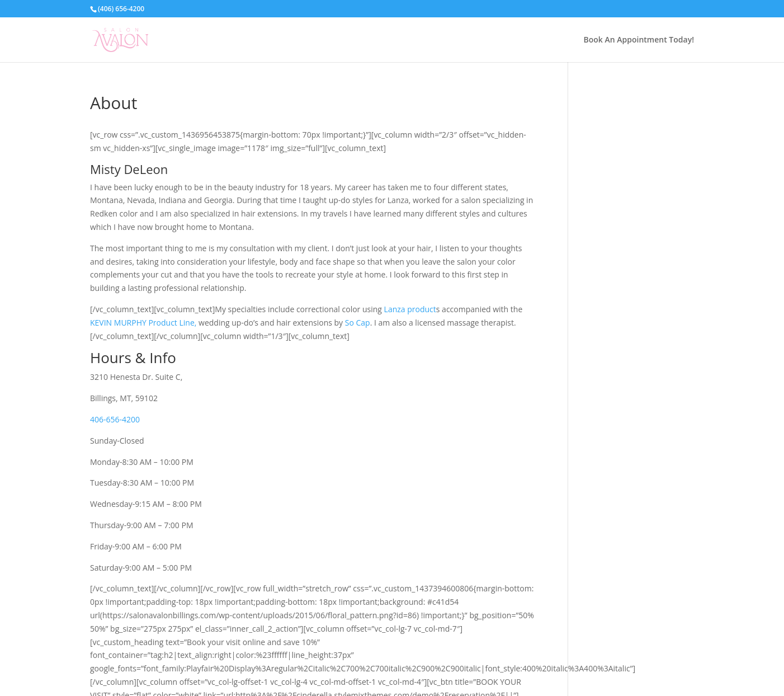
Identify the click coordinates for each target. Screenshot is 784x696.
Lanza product (410, 309)
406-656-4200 (115, 419)
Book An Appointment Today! (639, 39)
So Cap (358, 323)
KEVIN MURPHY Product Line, (143, 323)
